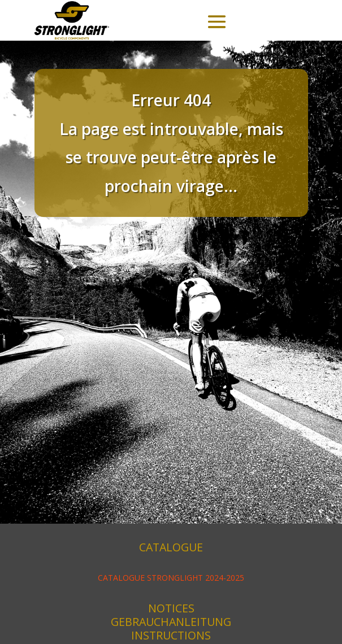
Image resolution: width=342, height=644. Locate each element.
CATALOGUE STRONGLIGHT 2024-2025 (171, 578)
